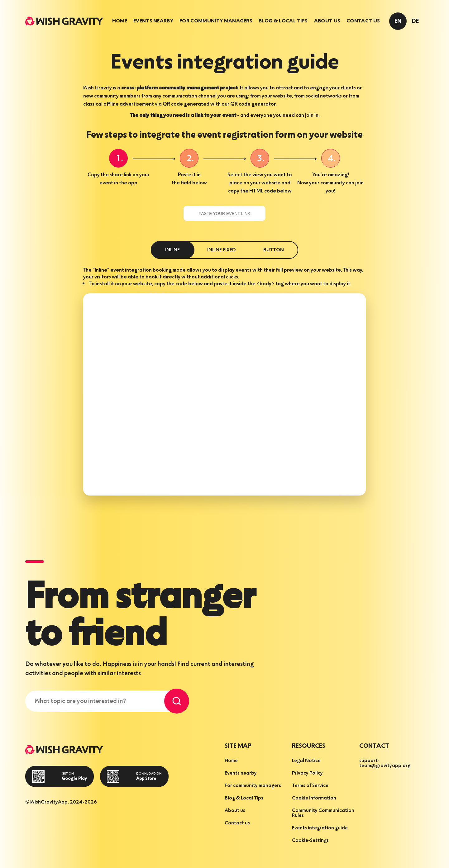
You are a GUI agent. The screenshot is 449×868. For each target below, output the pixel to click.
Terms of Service (310, 786)
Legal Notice (306, 761)
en (398, 21)
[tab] (120, 21)
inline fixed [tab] (222, 250)
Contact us (363, 21)
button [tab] (274, 250)
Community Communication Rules (323, 813)
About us (327, 21)
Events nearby (153, 21)
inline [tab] (172, 250)
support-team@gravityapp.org (385, 763)
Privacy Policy (307, 773)
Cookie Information (314, 798)
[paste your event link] (224, 213)
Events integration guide (320, 828)
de (415, 21)
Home (120, 21)
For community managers (216, 21)
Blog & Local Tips (283, 21)
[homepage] (64, 21)
